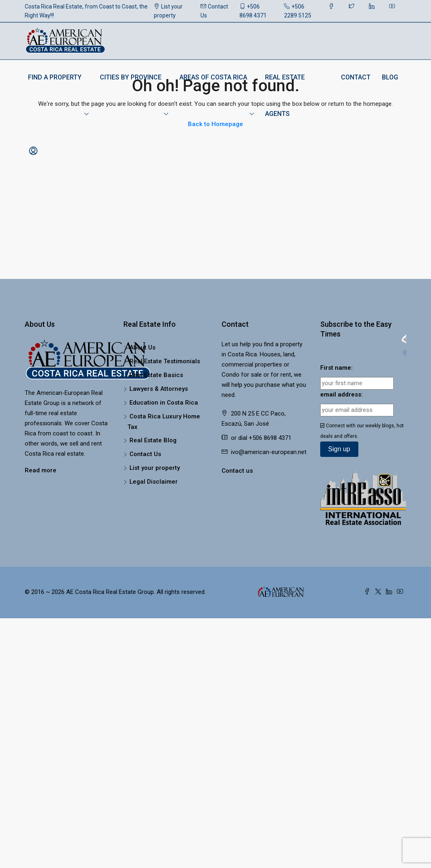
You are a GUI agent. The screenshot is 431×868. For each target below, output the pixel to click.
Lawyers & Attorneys (159, 389)
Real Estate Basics (156, 375)
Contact (356, 77)
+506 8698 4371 (253, 11)
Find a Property (55, 77)
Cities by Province (131, 77)
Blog (390, 77)
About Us (142, 347)
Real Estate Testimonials (165, 361)
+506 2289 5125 (298, 11)
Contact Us (214, 11)
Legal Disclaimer (154, 482)
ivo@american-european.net (269, 452)
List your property (168, 11)
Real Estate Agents (285, 95)
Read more (41, 470)
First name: (336, 368)
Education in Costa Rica (164, 403)
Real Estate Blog (153, 440)
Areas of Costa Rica (213, 77)
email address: (342, 394)
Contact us (237, 471)
